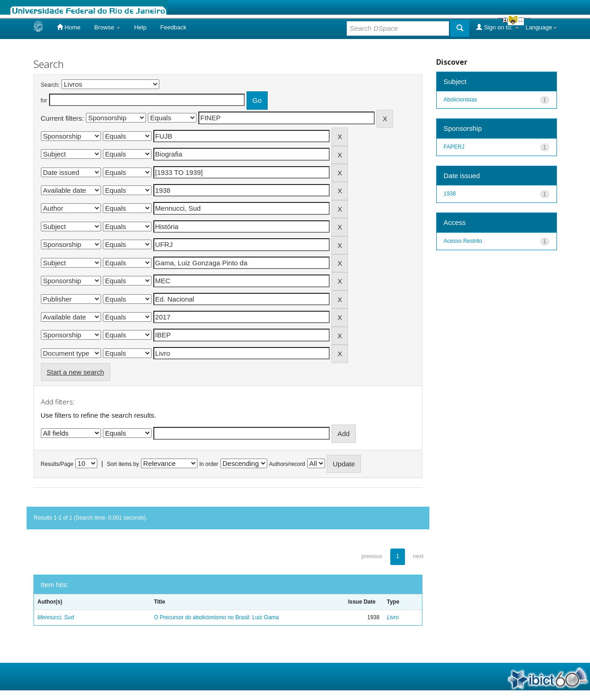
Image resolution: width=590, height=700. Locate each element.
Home (69, 27)
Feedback (173, 27)
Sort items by (123, 464)
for (44, 101)
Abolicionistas (460, 100)
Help (140, 27)
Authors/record (287, 464)
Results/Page (57, 464)
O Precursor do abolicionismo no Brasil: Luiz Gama (216, 617)
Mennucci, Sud (56, 617)
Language (541, 27)
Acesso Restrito (463, 241)
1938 (450, 194)
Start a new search (76, 372)
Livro (393, 617)
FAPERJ (454, 147)
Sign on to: (497, 27)
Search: (50, 85)
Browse (107, 27)
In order (209, 464)
